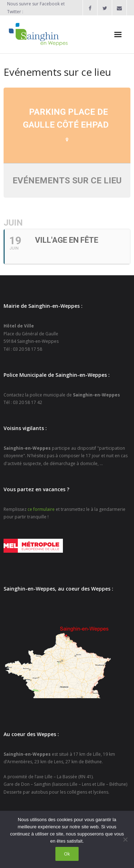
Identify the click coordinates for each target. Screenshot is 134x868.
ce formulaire (41, 509)
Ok (67, 854)
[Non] (125, 839)
